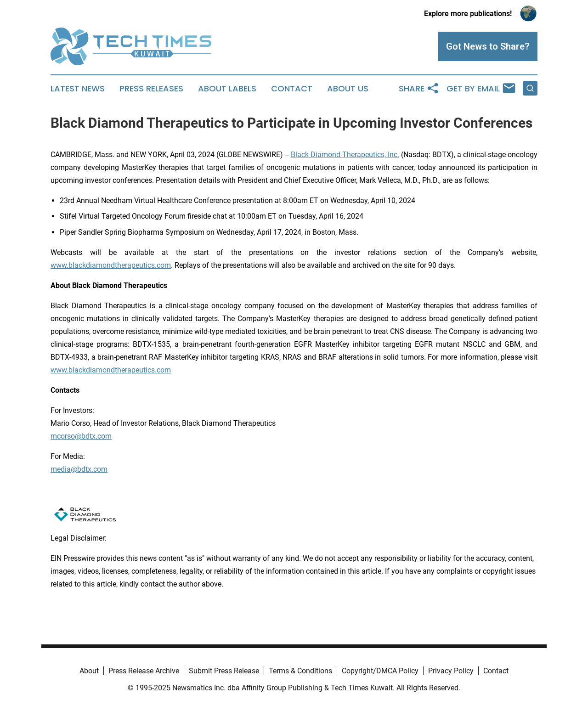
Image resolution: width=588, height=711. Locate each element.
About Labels (227, 89)
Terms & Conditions (300, 671)
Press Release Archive (144, 671)
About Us (348, 89)
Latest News (78, 89)
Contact (292, 89)
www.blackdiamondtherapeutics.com (111, 265)
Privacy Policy (451, 671)
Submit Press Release (224, 671)
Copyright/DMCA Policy (380, 671)
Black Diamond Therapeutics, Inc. (345, 155)
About (89, 671)
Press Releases (151, 89)
